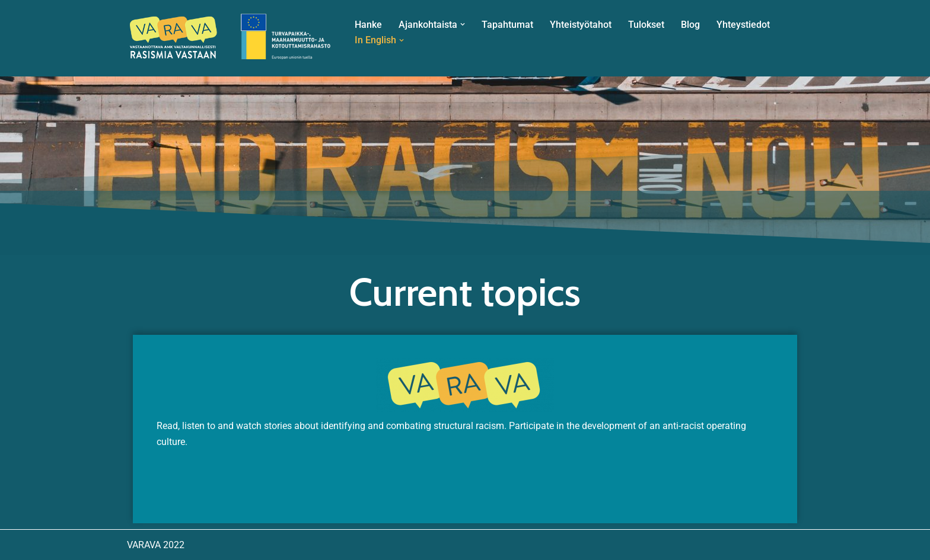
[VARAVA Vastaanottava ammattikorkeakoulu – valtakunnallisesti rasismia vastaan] (231, 38)
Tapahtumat (507, 25)
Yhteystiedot (743, 25)
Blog (690, 25)
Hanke (368, 25)
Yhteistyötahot (581, 25)
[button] (463, 24)
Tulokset (646, 25)
